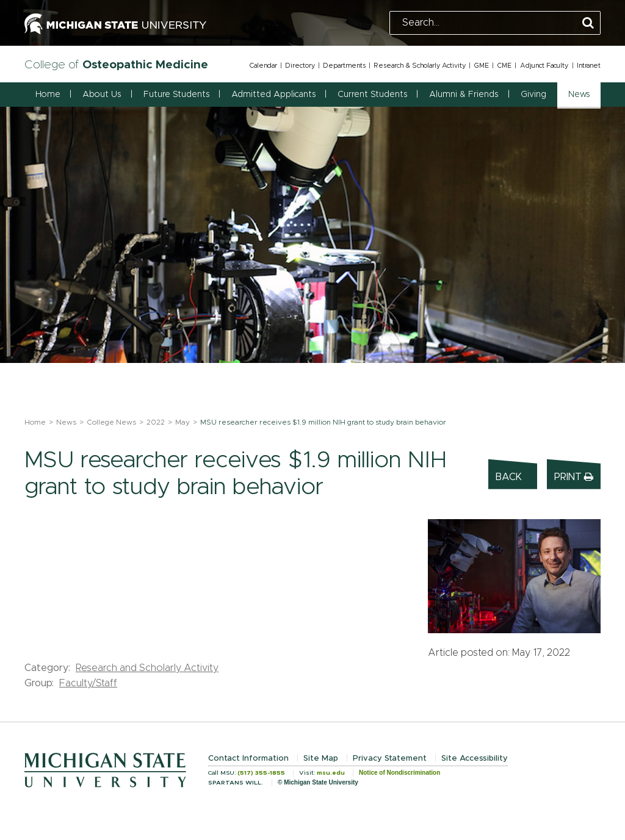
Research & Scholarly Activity (420, 66)
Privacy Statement (390, 759)
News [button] (579, 95)
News (66, 422)
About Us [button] (102, 95)
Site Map (321, 759)
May (182, 422)
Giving (533, 95)
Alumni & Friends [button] (464, 95)
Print (574, 477)
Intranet (589, 66)
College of (116, 65)
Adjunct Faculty (544, 66)
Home (48, 95)
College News (111, 422)
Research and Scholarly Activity (147, 668)
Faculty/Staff (88, 683)
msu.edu (331, 773)
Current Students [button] (372, 95)
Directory (300, 66)
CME (504, 66)
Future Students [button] (176, 95)
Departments (344, 66)
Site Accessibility (475, 759)
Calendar (263, 66)
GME (481, 66)
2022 (156, 422)
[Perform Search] (588, 23)
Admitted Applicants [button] (273, 95)
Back (509, 477)
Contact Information (248, 759)
